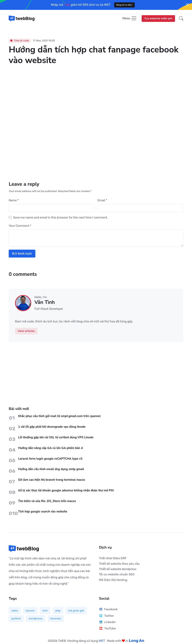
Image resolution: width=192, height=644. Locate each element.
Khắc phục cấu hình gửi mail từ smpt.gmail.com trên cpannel (59, 416)
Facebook (108, 610)
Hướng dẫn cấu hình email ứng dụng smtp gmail (51, 469)
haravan (56, 619)
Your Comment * (20, 226)
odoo (15, 611)
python (16, 619)
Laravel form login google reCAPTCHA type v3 (50, 459)
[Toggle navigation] (130, 19)
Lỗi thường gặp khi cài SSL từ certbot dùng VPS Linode (56, 438)
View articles (26, 331)
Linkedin (107, 623)
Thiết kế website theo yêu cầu (119, 564)
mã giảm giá (76, 611)
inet (45, 611)
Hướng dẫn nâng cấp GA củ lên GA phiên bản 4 (51, 448)
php (58, 611)
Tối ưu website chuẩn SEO (117, 575)
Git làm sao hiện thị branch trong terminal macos (52, 480)
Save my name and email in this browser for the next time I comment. (61, 218)
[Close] (187, 5)
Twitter (106, 616)
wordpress (36, 619)
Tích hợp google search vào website (43, 512)
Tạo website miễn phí (158, 19)
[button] (180, 19)
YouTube (107, 629)
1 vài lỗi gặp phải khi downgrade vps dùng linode (52, 427)
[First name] (52, 209)
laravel (30, 611)
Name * (14, 201)
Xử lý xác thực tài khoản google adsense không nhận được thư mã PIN (66, 491)
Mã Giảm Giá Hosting (113, 580)
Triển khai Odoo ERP (113, 559)
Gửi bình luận (22, 254)
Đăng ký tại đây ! (125, 5)
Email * (102, 201)
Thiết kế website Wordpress (118, 569)
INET (102, 641)
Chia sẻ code (20, 41)
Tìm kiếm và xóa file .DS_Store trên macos (47, 501)
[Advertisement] (96, 370)
